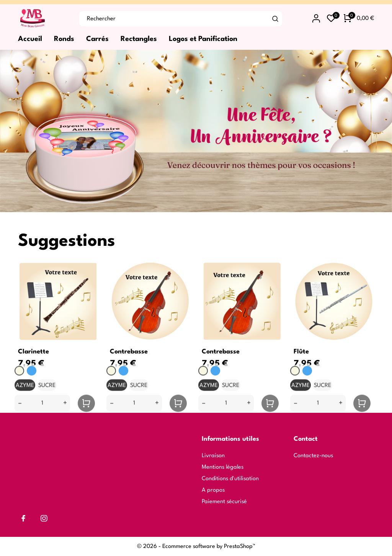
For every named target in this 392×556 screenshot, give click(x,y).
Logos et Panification (203, 39)
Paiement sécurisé (224, 502)
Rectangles (139, 39)
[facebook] (23, 518)
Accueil (30, 39)
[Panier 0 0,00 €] (359, 19)
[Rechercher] (275, 19)
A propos (213, 490)
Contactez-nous (313, 456)
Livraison (213, 456)
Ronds (64, 39)
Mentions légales (223, 467)
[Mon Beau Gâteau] (43, 19)
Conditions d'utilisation (230, 479)
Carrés (97, 39)
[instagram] (44, 518)
